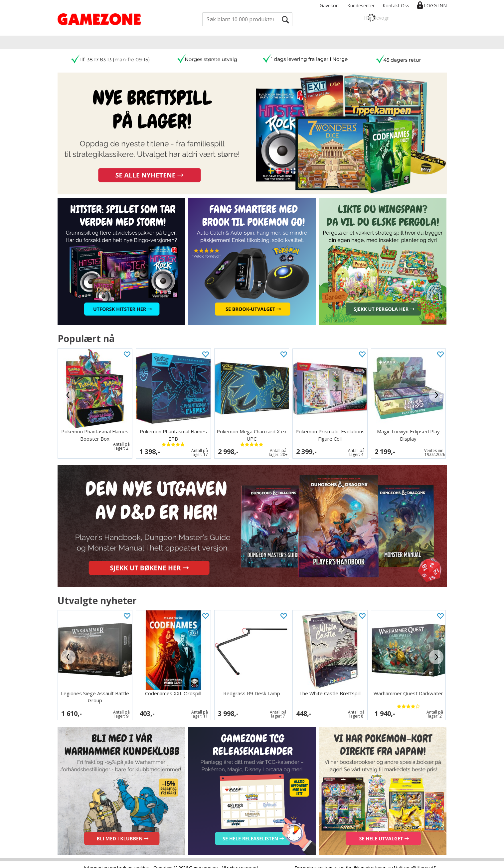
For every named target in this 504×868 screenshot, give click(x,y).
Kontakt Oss (396, 5)
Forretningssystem (314, 861)
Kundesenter (361, 5)
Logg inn (435, 5)
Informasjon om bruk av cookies (117, 861)
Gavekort (330, 5)
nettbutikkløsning (357, 861)
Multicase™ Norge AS (415, 861)
